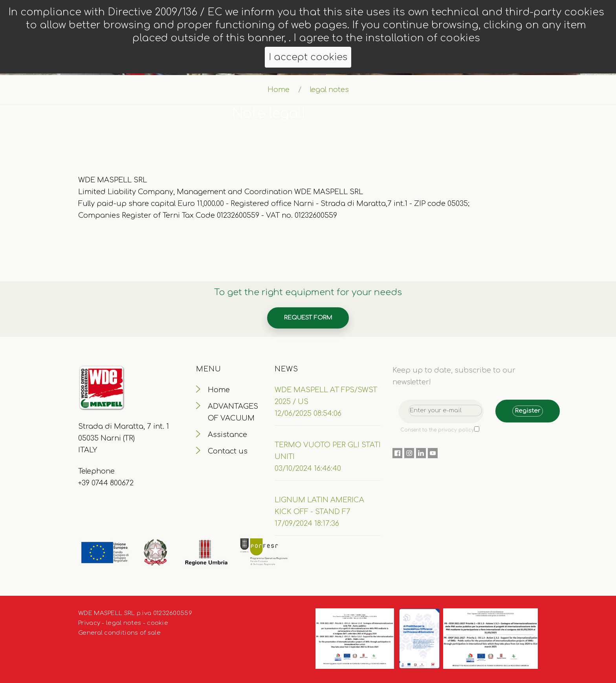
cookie (158, 623)
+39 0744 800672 (106, 483)
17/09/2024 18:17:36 (307, 523)
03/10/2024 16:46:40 (308, 468)
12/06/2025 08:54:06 (308, 413)
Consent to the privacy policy (437, 430)
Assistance (227, 435)
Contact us (228, 451)
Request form (308, 318)
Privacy (89, 623)
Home (279, 90)
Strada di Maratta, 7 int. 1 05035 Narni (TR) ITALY (124, 438)
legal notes (124, 623)
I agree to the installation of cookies (387, 38)
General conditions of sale (119, 633)
